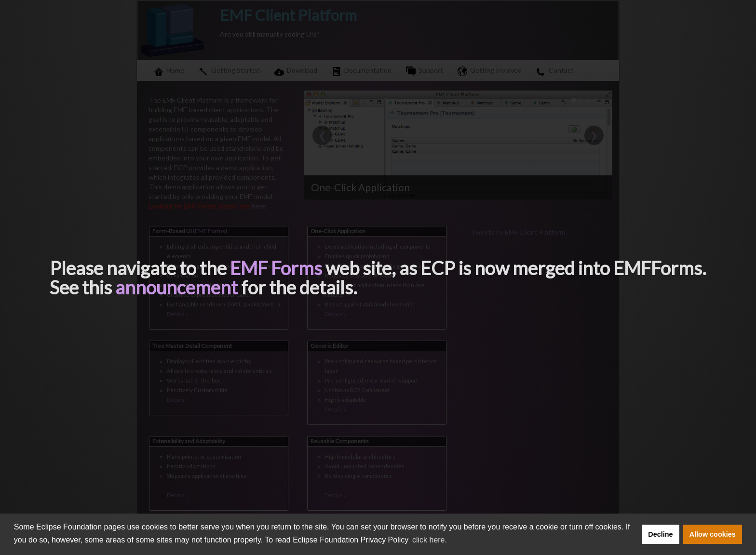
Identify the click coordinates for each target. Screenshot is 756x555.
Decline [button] (660, 534)
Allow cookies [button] (713, 534)
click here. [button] (430, 540)
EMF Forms (276, 268)
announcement (176, 287)
